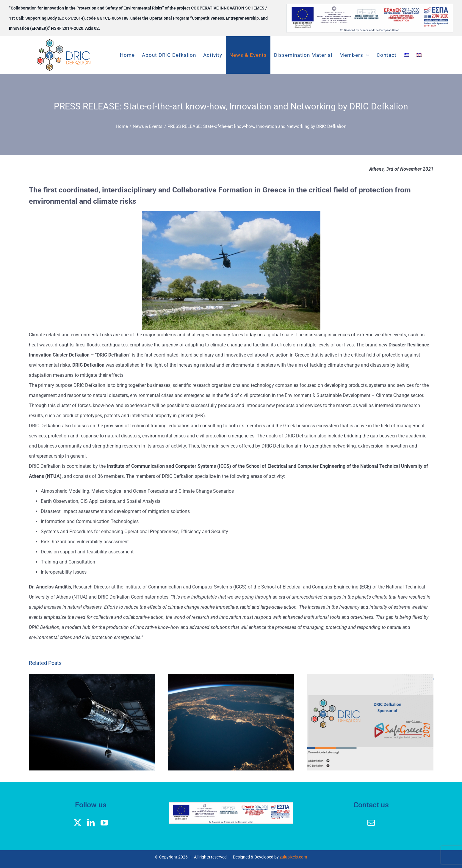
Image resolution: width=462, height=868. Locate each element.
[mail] (371, 823)
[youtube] (104, 823)
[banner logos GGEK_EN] (370, 6)
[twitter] (77, 823)
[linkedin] (91, 823)
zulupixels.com (293, 857)
